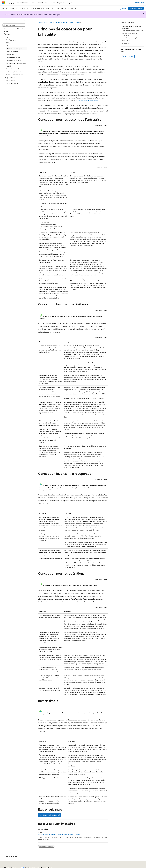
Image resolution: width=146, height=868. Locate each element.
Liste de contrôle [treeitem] (12, 52)
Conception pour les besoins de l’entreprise (132, 27)
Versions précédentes (35, 867)
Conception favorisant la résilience (132, 31)
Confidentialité (66, 867)
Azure (45, 22)
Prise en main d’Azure (136, 8)
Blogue (46, 867)
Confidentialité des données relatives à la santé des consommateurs (95, 867)
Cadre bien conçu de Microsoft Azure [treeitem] (14, 30)
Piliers (71, 22)
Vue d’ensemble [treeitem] (11, 40)
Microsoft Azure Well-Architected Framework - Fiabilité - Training (59, 834)
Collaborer (56, 867)
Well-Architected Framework (58, 22)
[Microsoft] (4, 3)
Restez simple (126, 40)
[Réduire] (25, 21)
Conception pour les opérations (131, 38)
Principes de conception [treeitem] (15, 49)
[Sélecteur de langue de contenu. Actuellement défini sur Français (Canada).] (10, 862)
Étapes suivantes (127, 43)
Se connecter (139, 3)
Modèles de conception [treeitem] (15, 60)
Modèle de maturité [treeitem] (13, 57)
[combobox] (14, 25)
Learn (40, 22)
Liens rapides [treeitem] (11, 46)
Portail (124, 8)
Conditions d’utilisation (127, 867)
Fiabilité (77, 22)
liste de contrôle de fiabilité (50, 815)
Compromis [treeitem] (11, 54)
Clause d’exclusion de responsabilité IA (14, 867)
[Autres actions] (106, 22)
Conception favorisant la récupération (129, 34)
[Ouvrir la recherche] (133, 3)
